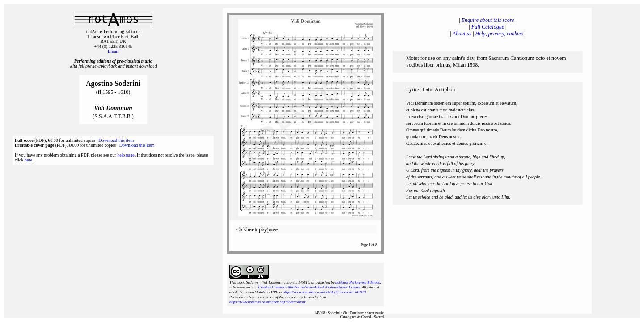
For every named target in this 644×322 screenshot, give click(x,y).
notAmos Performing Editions (358, 282)
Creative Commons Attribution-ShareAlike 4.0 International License (309, 287)
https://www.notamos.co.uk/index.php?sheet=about (268, 302)
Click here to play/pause (257, 229)
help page (126, 155)
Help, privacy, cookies (499, 34)
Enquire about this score (488, 20)
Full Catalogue (488, 27)
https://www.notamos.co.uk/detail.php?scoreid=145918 (324, 292)
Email (113, 51)
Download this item (116, 140)
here (28, 160)
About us (462, 34)
